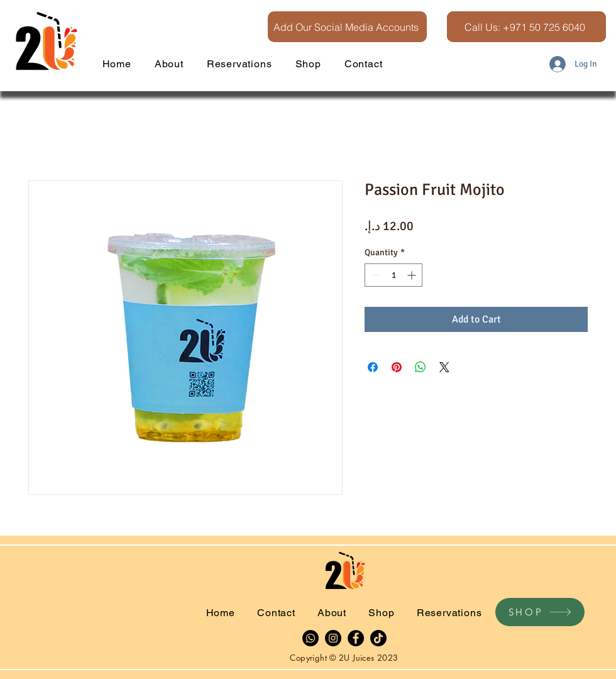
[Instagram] (333, 638)
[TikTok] (378, 638)
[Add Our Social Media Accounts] (347, 27)
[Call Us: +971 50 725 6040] (526, 27)
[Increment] (413, 275)
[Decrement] (374, 275)
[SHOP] (540, 612)
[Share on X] (444, 367)
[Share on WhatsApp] (421, 367)
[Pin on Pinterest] (397, 367)
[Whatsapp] (311, 638)
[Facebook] (356, 638)
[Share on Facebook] (373, 367)
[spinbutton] (393, 275)
